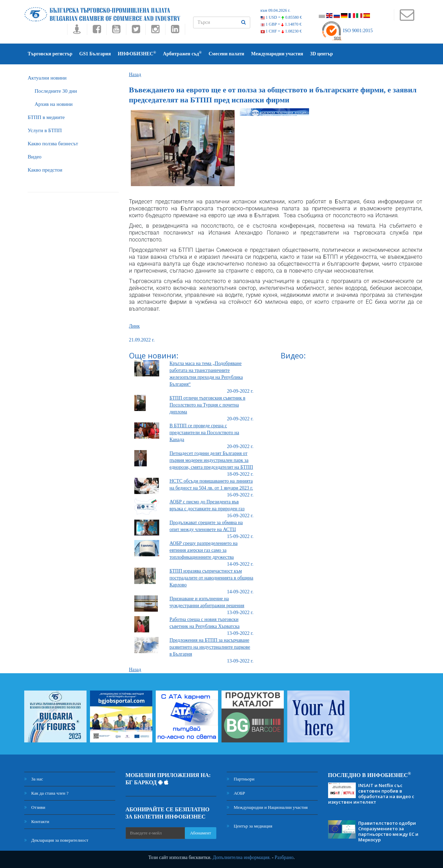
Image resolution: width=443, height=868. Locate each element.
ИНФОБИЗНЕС (137, 53)
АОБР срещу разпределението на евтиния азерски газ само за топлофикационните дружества (204, 550)
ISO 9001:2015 (347, 31)
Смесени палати (227, 54)
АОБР (236, 793)
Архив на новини (54, 104)
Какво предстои (45, 170)
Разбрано (284, 857)
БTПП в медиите (46, 117)
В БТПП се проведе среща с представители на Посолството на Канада (204, 433)
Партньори (241, 779)
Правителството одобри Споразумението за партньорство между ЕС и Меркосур (388, 831)
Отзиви (35, 807)
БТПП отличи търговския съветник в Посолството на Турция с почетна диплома (207, 405)
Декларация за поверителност (56, 840)
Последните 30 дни (56, 91)
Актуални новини (47, 78)
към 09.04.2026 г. (275, 10)
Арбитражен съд (182, 53)
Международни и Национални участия (267, 807)
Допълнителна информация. (242, 857)
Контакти (37, 821)
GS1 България (95, 54)
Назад (135, 75)
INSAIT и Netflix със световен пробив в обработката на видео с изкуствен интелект (371, 794)
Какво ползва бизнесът (53, 144)
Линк (134, 326)
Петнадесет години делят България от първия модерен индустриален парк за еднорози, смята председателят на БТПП (211, 460)
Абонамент (201, 833)
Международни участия (277, 54)
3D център (322, 54)
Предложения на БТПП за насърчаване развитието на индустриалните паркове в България (210, 647)
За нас (34, 779)
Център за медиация (250, 826)
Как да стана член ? (46, 793)
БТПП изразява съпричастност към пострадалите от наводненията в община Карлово (211, 578)
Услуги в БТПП (45, 130)
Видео (35, 157)
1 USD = (281, 17)
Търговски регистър (50, 54)
